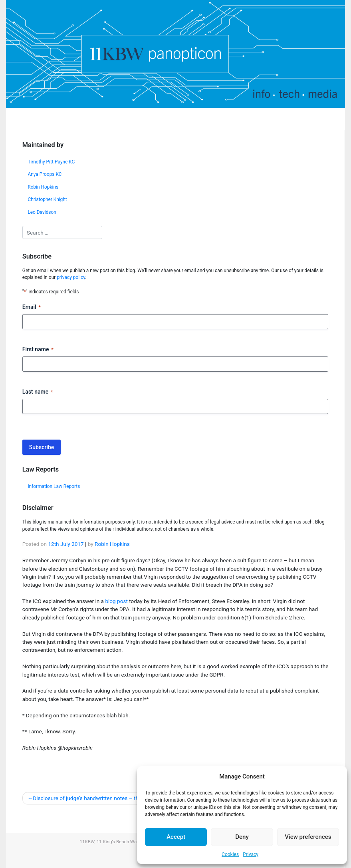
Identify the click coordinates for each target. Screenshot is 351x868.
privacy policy (71, 277)
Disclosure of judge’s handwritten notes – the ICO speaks (101, 798)
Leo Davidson (42, 212)
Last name (38, 392)
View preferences (308, 837)
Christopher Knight (47, 199)
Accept (176, 837)
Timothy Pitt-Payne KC (51, 162)
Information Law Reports (54, 486)
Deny (242, 837)
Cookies (230, 854)
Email (32, 307)
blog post (116, 601)
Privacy (251, 854)
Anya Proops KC (45, 174)
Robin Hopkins (43, 187)
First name (38, 350)
